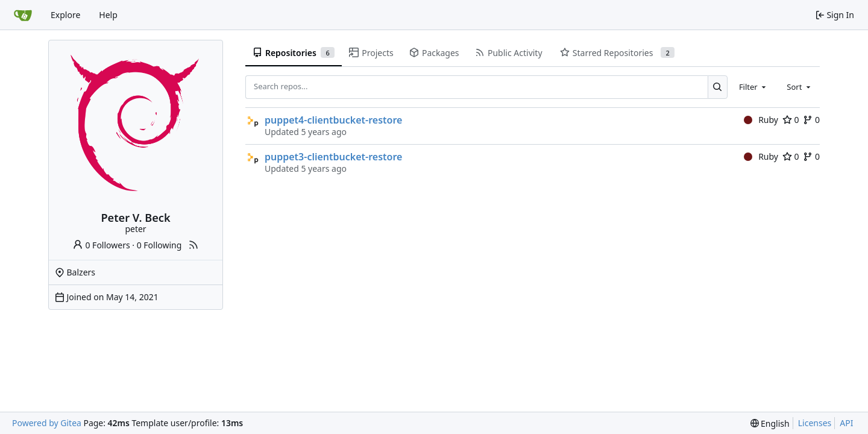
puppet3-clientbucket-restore (333, 157)
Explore (65, 15)
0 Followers (101, 245)
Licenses (815, 423)
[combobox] (753, 87)
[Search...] (718, 87)
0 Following (159, 245)
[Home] (23, 15)
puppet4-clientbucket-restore (333, 120)
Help (108, 15)
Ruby (761, 120)
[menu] (770, 423)
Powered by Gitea (47, 423)
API (846, 423)
